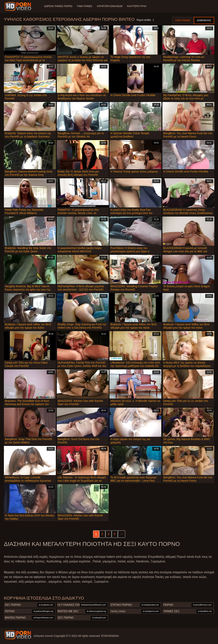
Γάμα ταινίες (85, 6)
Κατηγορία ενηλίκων (110, 6)
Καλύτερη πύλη (137, 6)
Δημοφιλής (204, 20)
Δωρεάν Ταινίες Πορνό (58, 6)
